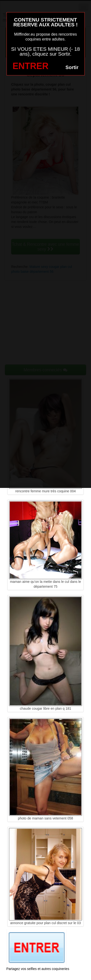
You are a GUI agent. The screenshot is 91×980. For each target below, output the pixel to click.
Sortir (72, 67)
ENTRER (31, 66)
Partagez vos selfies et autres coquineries (38, 969)
